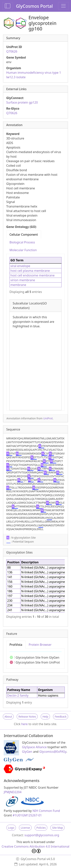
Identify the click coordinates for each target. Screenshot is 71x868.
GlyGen (27, 752)
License (25, 828)
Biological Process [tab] (22, 242)
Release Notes (27, 717)
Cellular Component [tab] (24, 235)
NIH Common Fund (46, 811)
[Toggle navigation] (63, 6)
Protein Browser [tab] (40, 645)
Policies (41, 828)
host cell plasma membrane (30, 271)
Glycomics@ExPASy (53, 752)
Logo (11, 828)
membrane (18, 285)
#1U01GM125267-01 (27, 815)
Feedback (61, 717)
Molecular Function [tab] (23, 250)
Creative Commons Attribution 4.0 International (36, 849)
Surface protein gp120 (22, 102)
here (24, 724)
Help (45, 717)
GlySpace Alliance (34, 747)
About (8, 717)
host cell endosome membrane (32, 275)
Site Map (57, 828)
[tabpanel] (35, 332)
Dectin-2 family (18, 695)
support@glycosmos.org (42, 835)
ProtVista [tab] (16, 645)
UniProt (48, 418)
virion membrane (23, 280)
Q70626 (12, 51)
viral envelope (20, 266)
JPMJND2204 (13, 792)
